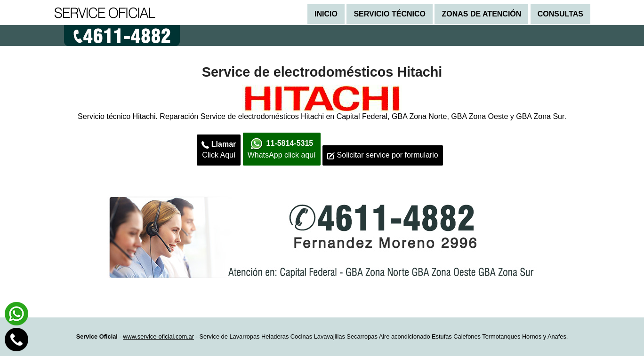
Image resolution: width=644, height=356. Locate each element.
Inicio (326, 14)
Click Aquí (219, 150)
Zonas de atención (481, 14)
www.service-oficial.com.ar (158, 336)
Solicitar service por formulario (383, 155)
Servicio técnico (390, 14)
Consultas (560, 14)
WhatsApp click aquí (282, 148)
